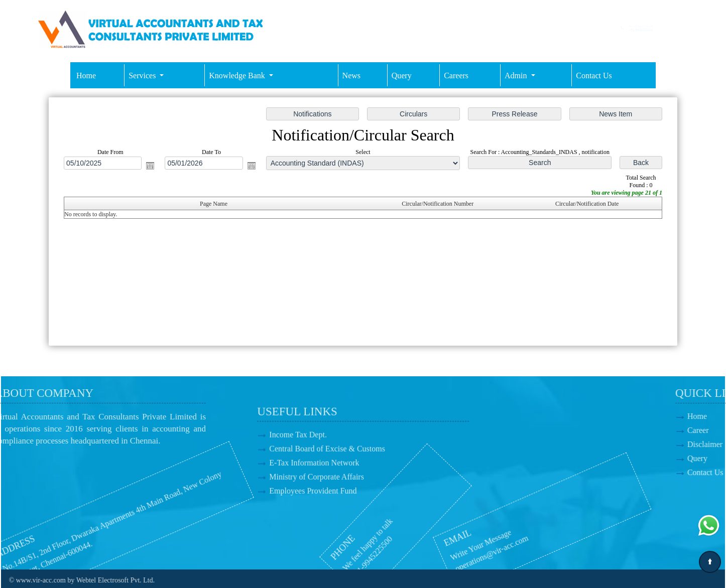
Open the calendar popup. (152, 166)
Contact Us (594, 76)
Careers (456, 76)
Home (86, 76)
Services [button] (143, 76)
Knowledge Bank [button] (238, 76)
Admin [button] (517, 76)
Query (402, 76)
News (351, 76)
